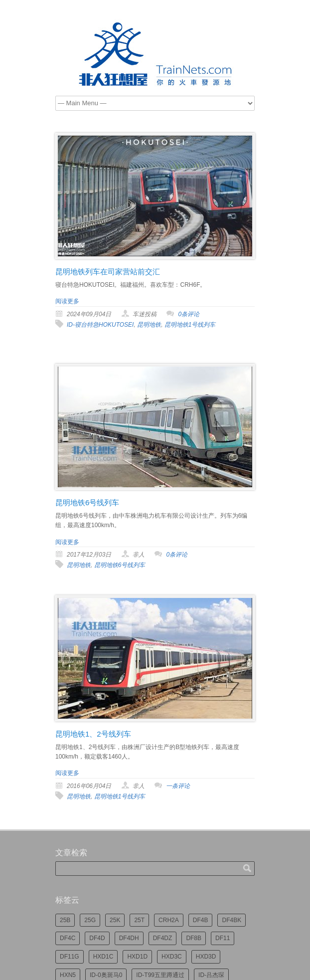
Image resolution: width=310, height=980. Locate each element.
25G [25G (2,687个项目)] (90, 920)
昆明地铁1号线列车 (190, 325)
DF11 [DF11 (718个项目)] (223, 938)
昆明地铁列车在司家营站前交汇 (108, 272)
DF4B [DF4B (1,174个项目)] (201, 920)
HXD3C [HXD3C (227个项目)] (172, 957)
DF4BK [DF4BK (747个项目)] (232, 920)
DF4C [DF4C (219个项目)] (68, 938)
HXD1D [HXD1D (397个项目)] (137, 957)
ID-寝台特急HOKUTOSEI (100, 325)
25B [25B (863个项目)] (65, 920)
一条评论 (178, 786)
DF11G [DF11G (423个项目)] (70, 957)
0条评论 (189, 314)
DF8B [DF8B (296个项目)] (194, 938)
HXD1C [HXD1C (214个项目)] (103, 957)
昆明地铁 (149, 325)
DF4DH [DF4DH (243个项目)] (129, 938)
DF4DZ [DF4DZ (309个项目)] (163, 938)
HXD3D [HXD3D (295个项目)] (206, 957)
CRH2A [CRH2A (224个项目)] (169, 920)
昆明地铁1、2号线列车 (93, 734)
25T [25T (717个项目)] (139, 920)
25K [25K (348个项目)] (115, 920)
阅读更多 (67, 301)
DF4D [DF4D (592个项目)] (97, 938)
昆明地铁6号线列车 (87, 502)
